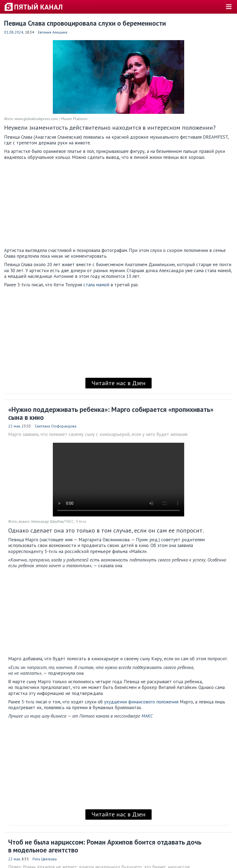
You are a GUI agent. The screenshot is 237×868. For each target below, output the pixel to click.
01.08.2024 (14, 32)
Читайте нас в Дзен (119, 383)
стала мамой (96, 285)
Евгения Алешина (53, 32)
